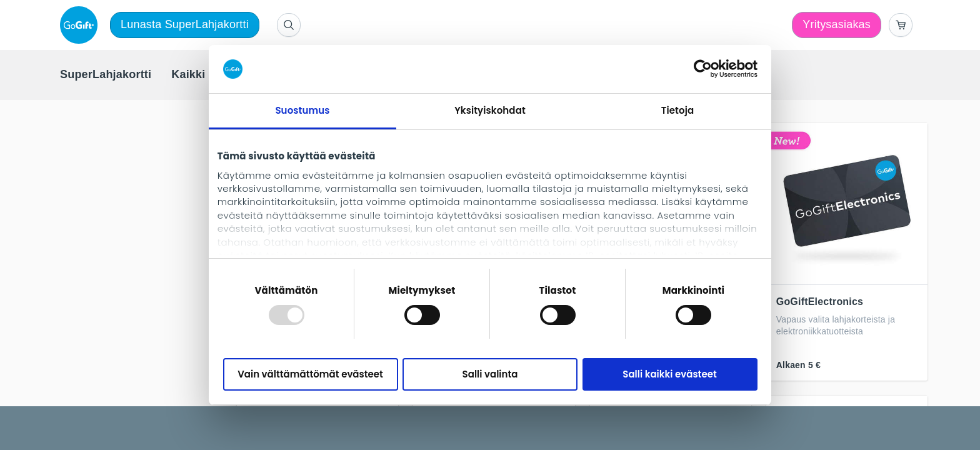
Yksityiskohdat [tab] (490, 110)
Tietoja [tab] (678, 110)
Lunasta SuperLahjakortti (185, 24)
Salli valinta (490, 374)
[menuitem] (106, 75)
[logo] (81, 25)
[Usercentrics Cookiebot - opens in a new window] (703, 69)
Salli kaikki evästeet (669, 374)
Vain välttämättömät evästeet (310, 374)
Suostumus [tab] (302, 110)
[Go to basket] (901, 25)
